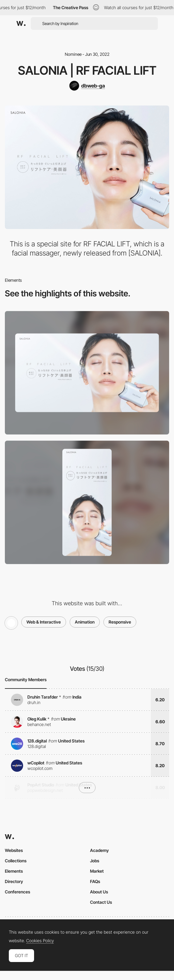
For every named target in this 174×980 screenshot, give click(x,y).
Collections (16, 861)
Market (97, 871)
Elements (14, 871)
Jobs (95, 861)
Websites (14, 850)
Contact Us (101, 902)
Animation (85, 622)
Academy (99, 850)
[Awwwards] (21, 23)
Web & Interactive (44, 622)
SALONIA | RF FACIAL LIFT (87, 70)
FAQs (95, 881)
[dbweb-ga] (87, 86)
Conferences (17, 892)
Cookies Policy (40, 941)
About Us (99, 892)
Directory (14, 881)
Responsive (120, 622)
